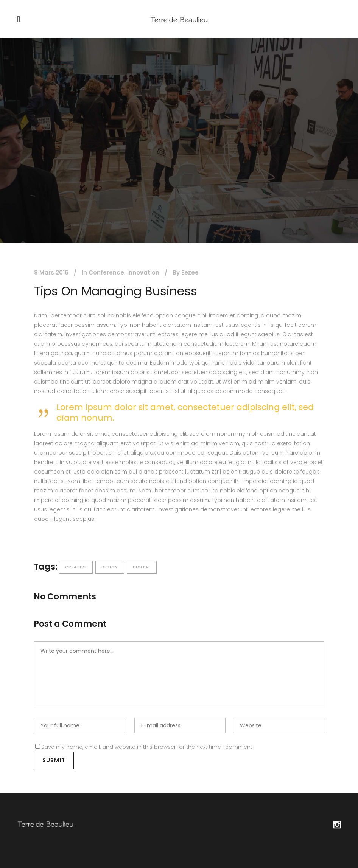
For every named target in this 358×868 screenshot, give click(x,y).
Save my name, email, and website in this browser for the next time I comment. (147, 747)
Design (110, 567)
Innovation (143, 273)
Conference (106, 273)
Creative (76, 567)
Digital (142, 567)
